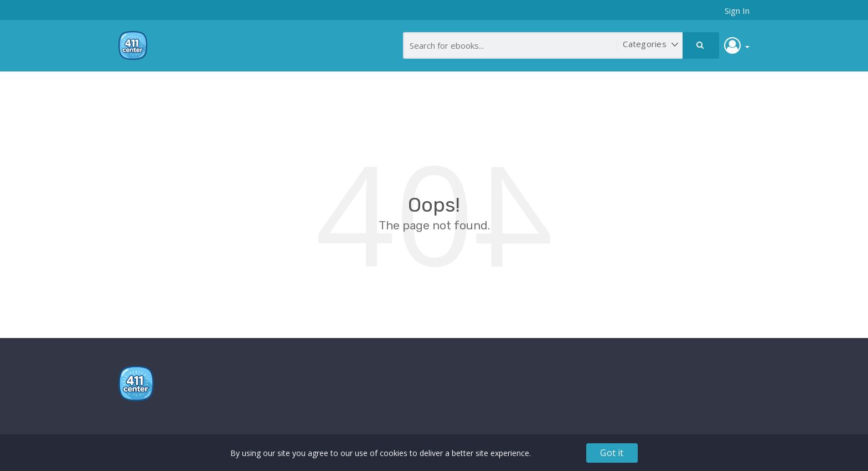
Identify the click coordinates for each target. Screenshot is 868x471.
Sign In (737, 11)
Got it (612, 453)
